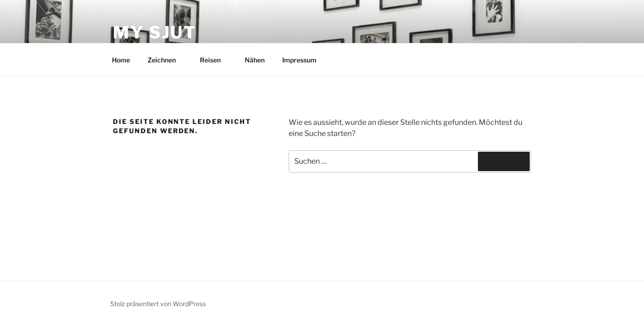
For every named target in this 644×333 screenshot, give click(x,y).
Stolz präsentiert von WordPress (158, 304)
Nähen (255, 60)
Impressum (299, 60)
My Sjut (155, 32)
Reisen (215, 60)
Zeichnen (166, 60)
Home (121, 60)
